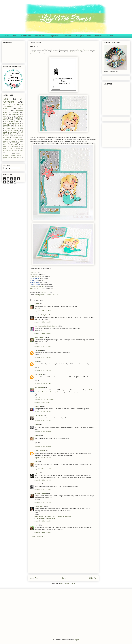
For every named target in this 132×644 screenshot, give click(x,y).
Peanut (37, 304)
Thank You (19, 120)
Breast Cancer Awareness (10, 150)
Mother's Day (17, 136)
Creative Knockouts (35, 276)
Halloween (16, 114)
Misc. (5, 123)
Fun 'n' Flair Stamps (16, 127)
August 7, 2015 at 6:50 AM (43, 532)
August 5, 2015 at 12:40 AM (43, 402)
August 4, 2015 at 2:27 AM (43, 333)
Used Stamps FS (26, 36)
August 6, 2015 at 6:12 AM (43, 489)
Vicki (36, 361)
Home (7, 36)
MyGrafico (33, 52)
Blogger (76, 640)
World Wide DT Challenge (37, 289)
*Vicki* (37, 425)
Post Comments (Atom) (68, 584)
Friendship (7, 125)
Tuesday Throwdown (84, 50)
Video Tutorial (13, 130)
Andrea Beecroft (40, 451)
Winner (18, 149)
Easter (13, 141)
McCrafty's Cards (40, 493)
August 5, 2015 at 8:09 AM (43, 411)
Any (15, 154)
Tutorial (5, 159)
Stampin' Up (17, 138)
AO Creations (39, 415)
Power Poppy (7, 157)
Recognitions (68, 36)
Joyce (36, 473)
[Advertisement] (63, 557)
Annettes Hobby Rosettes (43, 315)
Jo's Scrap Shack (34, 282)
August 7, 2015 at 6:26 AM (43, 521)
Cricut (20, 154)
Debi (36, 462)
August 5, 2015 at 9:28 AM (43, 421)
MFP (10, 145)
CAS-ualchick (34, 274)
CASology (33, 272)
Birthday (7, 104)
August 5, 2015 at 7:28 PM (43, 480)
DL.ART (32, 280)
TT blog (47, 143)
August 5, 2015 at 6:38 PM (43, 458)
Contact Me (99, 36)
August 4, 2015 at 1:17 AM (43, 322)
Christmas (7, 109)
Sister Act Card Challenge (37, 287)
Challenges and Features (83, 36)
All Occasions (13, 100)
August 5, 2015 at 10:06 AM (43, 432)
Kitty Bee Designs (35, 285)
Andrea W (38, 406)
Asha (38, 308)
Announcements (8, 154)
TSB (12, 116)
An (19, 152)
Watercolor (16, 123)
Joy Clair (10, 152)
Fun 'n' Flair (7, 120)
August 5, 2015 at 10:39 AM (43, 447)
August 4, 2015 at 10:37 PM (43, 383)
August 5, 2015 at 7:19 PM (43, 469)
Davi (36, 525)
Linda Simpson (39, 337)
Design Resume (54, 36)
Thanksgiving (7, 139)
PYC (19, 141)
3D (12, 118)
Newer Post (34, 578)
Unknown (38, 350)
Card (36, 295)
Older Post (93, 578)
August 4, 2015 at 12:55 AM (43, 311)
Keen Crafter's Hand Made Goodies (46, 326)
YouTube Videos (40, 36)
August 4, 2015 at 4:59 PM (43, 370)
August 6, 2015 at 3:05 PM (43, 502)
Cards (21, 150)
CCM (5, 114)
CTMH (14, 143)
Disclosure (110, 36)
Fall (19, 118)
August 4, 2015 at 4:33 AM (43, 357)
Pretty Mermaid (74, 52)
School (14, 157)
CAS (5, 116)
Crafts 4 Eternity (34, 278)
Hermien (37, 436)
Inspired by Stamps (16, 155)
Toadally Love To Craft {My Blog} (44, 400)
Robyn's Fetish (11, 129)
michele (37, 484)
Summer (13, 134)
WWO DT (37, 398)
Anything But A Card (10, 132)
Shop (15, 36)
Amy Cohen (38, 374)
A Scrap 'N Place (13, 121)
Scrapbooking (14, 147)
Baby (16, 145)
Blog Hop (6, 143)
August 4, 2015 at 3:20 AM (43, 346)
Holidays (6, 155)
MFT (21, 129)
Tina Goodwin (39, 387)
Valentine (16, 113)
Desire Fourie (39, 506)
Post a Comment (38, 536)
